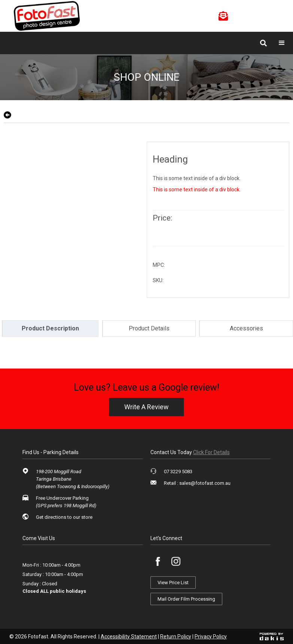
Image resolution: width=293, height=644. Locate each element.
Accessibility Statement (129, 637)
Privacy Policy (211, 637)
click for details (211, 452)
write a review (146, 407)
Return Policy (176, 637)
